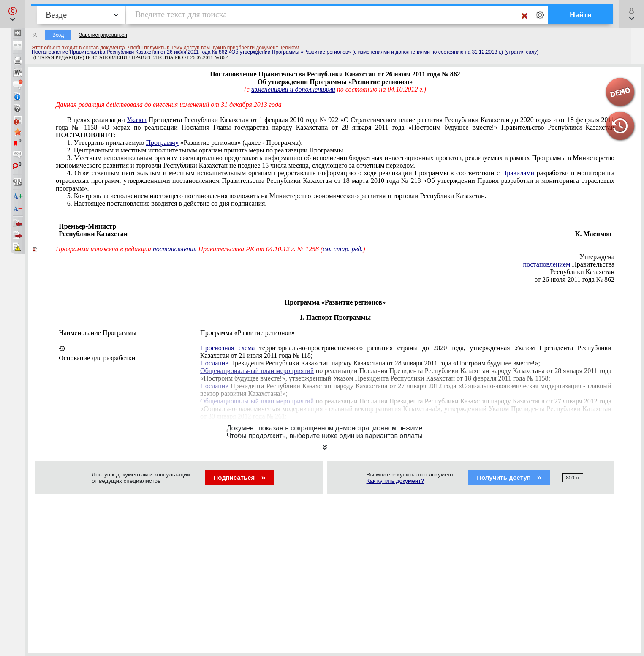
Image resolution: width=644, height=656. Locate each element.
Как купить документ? (395, 481)
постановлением (547, 264)
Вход (58, 35)
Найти (580, 15)
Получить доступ (509, 478)
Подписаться (239, 478)
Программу (162, 143)
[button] (12, 14)
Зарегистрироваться (103, 35)
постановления (175, 249)
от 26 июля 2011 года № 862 (574, 279)
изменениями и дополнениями (293, 89)
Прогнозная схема (227, 348)
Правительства (569, 264)
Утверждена (597, 257)
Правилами (518, 173)
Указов (137, 120)
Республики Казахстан (582, 272)
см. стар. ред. (343, 249)
